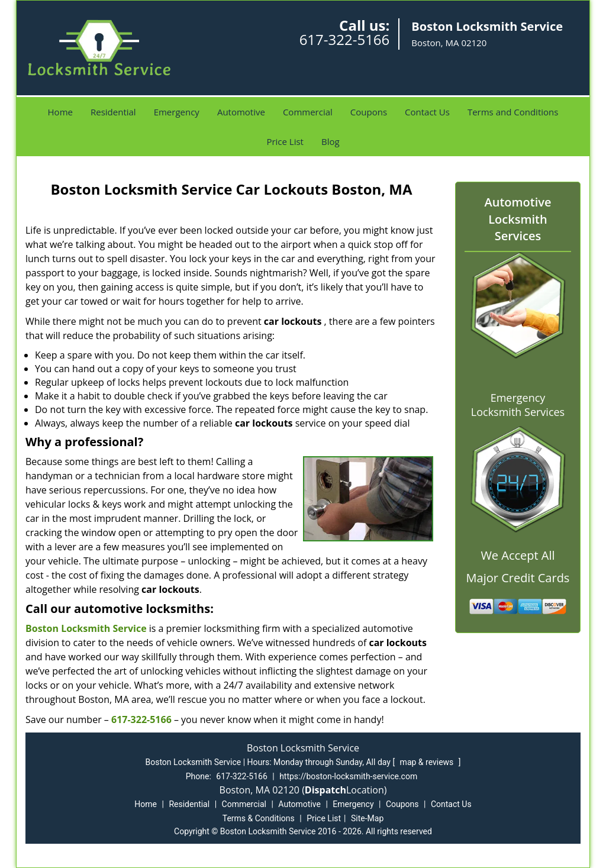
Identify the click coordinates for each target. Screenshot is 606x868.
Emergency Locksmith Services (518, 405)
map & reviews (428, 762)
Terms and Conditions (513, 112)
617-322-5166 (345, 39)
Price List (285, 141)
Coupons (369, 112)
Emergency (177, 112)
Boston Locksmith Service (86, 628)
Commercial (308, 112)
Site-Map (367, 818)
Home (60, 112)
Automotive (241, 112)
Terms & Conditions (259, 818)
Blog (331, 141)
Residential (113, 112)
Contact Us (427, 112)
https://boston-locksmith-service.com (348, 776)
